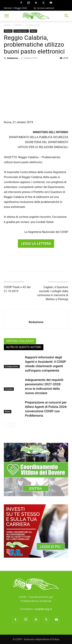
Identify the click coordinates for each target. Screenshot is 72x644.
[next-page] (12, 425)
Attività (18, 25)
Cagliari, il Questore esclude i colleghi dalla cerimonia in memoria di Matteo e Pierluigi (53, 293)
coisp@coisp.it (43, 609)
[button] (7, 16)
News (33, 31)
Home (7, 25)
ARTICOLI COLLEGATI (20, 341)
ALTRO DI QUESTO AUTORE (24, 347)
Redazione (13, 58)
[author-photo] (36, 316)
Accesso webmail (44, 8)
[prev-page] (6, 425)
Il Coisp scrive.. (33, 25)
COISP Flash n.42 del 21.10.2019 (17, 289)
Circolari (9, 389)
